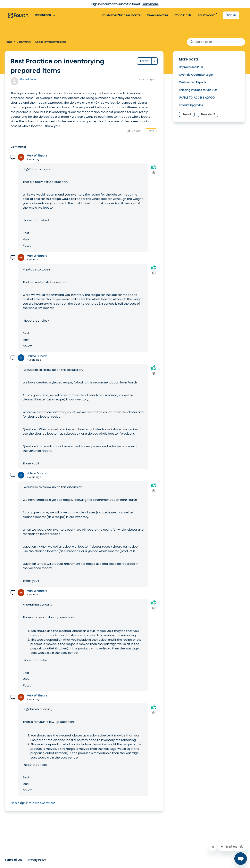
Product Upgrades (191, 105)
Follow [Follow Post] (144, 61)
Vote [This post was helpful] (151, 131)
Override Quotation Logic (196, 75)
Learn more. (150, 4)
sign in (24, 803)
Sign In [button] (231, 15)
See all (187, 114)
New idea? (208, 114)
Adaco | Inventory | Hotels (50, 42)
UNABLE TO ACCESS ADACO (197, 98)
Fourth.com (206, 15)
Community (24, 42)
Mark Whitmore (37, 156)
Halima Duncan (37, 356)
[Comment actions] (154, 173)
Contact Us (183, 15)
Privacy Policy (37, 860)
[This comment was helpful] (154, 167)
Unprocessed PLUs (191, 67)
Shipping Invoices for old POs (198, 90)
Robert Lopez (29, 79)
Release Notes (157, 15)
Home (8, 42)
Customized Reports (192, 82)
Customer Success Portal (121, 15)
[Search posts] (216, 42)
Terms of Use (14, 860)
